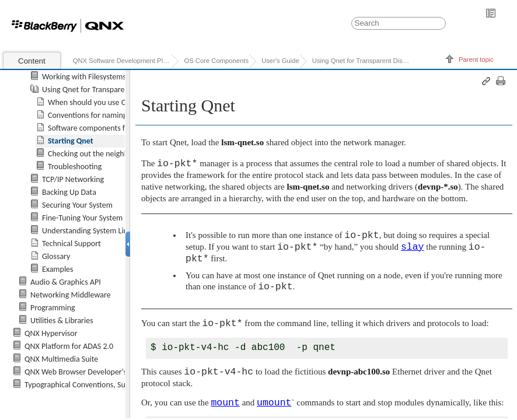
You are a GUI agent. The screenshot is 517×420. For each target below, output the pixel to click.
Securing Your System (77, 205)
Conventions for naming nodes (98, 115)
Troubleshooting (75, 167)
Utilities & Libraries (62, 321)
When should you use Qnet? (95, 102)
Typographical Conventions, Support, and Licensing (109, 385)
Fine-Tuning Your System (82, 218)
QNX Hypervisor (51, 333)
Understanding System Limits (90, 231)
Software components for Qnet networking (119, 128)
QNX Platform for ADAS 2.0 (69, 346)
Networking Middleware (71, 295)
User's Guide (280, 61)
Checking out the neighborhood (100, 154)
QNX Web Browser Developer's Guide (86, 372)
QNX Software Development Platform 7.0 (122, 61)
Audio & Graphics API (66, 282)
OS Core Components (216, 61)
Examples (58, 269)
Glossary (56, 256)
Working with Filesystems (84, 77)
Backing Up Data (69, 192)
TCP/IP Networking (73, 179)
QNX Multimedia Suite (61, 359)
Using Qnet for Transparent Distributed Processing (361, 61)
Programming (53, 308)
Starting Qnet (71, 141)
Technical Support (71, 244)
